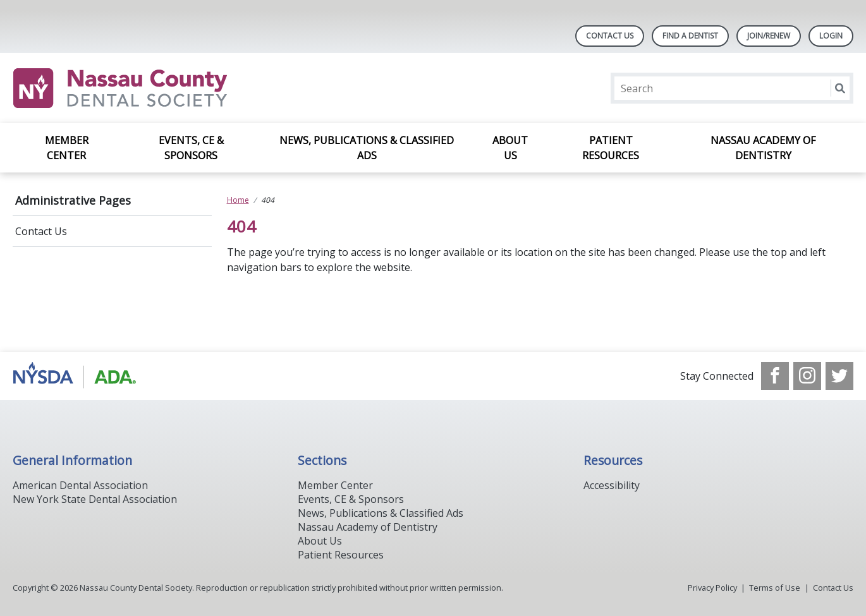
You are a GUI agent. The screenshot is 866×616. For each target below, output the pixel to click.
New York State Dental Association (95, 499)
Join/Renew (769, 36)
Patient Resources (611, 148)
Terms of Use (775, 588)
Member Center (67, 148)
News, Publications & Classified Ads (367, 148)
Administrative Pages (73, 200)
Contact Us (610, 36)
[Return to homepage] (176, 88)
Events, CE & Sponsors (191, 148)
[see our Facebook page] (775, 376)
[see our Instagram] (807, 376)
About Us (510, 148)
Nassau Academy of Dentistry (763, 148)
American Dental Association (80, 485)
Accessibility (612, 485)
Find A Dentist (690, 36)
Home (238, 200)
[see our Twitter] (839, 376)
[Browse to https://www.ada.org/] (77, 376)
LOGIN (831, 36)
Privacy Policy (712, 588)
